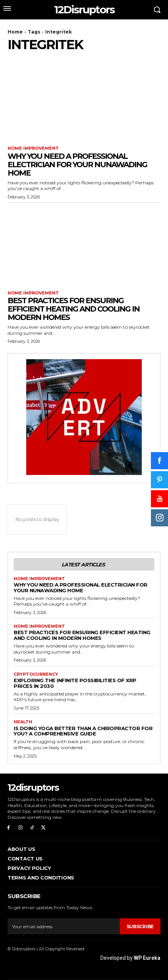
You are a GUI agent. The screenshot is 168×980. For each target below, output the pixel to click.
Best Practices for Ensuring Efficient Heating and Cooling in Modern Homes (74, 309)
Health (23, 722)
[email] (64, 926)
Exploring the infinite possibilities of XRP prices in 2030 (75, 683)
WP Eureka (147, 958)
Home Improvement (33, 148)
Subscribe (140, 926)
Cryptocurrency (36, 674)
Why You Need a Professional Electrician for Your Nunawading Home (77, 165)
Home (15, 32)
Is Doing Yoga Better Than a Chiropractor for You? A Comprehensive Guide (83, 731)
